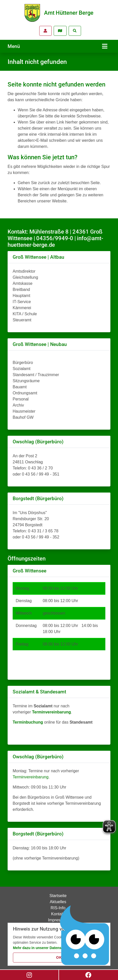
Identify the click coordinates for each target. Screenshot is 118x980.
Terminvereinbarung (31, 777)
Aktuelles (58, 902)
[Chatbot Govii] (85, 935)
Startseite (58, 896)
